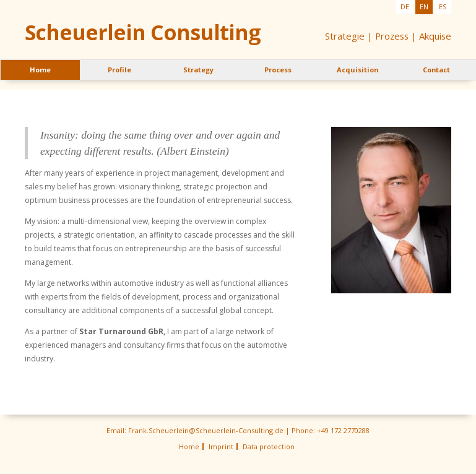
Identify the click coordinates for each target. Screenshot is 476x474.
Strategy (198, 70)
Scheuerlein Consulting (143, 32)
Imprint (221, 447)
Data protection (269, 447)
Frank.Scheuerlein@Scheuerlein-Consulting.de (206, 430)
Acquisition (357, 70)
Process (278, 70)
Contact (436, 70)
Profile (119, 70)
